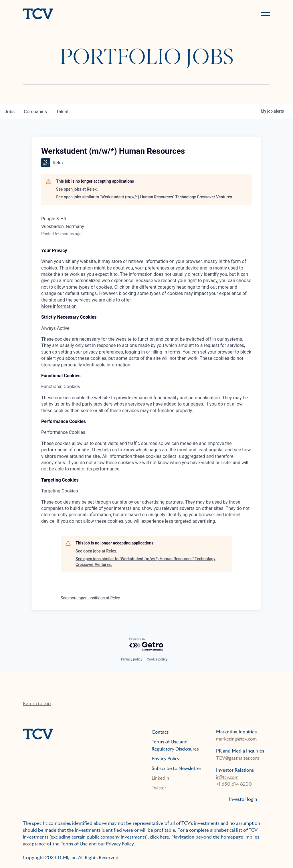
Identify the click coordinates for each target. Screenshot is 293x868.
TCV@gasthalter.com (238, 758)
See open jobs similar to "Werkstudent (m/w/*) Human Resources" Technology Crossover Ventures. (145, 197)
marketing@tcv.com (236, 739)
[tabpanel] (146, 279)
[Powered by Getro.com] (146, 645)
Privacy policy (132, 659)
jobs (10, 112)
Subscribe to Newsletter (177, 768)
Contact (160, 732)
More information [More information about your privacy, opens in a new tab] (59, 306)
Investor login (243, 799)
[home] (82, 14)
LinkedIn (160, 778)
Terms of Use (74, 844)
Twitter (159, 788)
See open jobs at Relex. (77, 189)
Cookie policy (157, 659)
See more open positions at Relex (90, 598)
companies (35, 112)
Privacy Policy (166, 759)
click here (160, 837)
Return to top (37, 704)
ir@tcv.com (227, 777)
